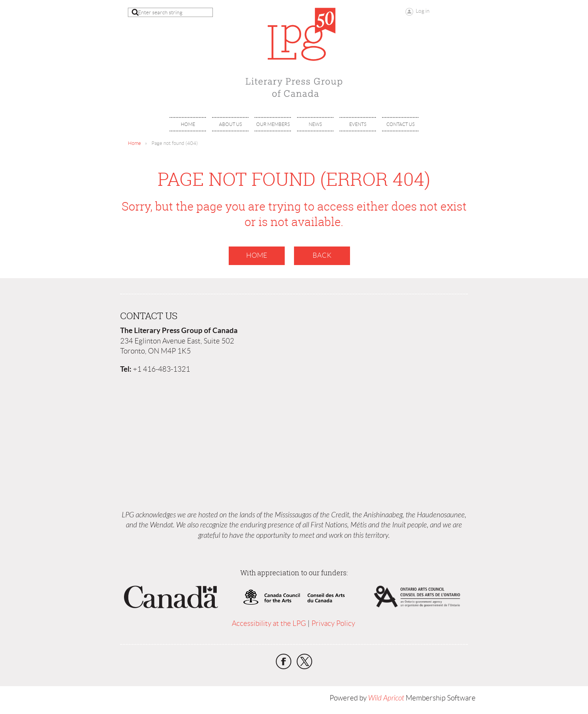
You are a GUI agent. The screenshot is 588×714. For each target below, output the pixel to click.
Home (134, 143)
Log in (423, 11)
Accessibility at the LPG (269, 623)
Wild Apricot (386, 698)
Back (322, 255)
